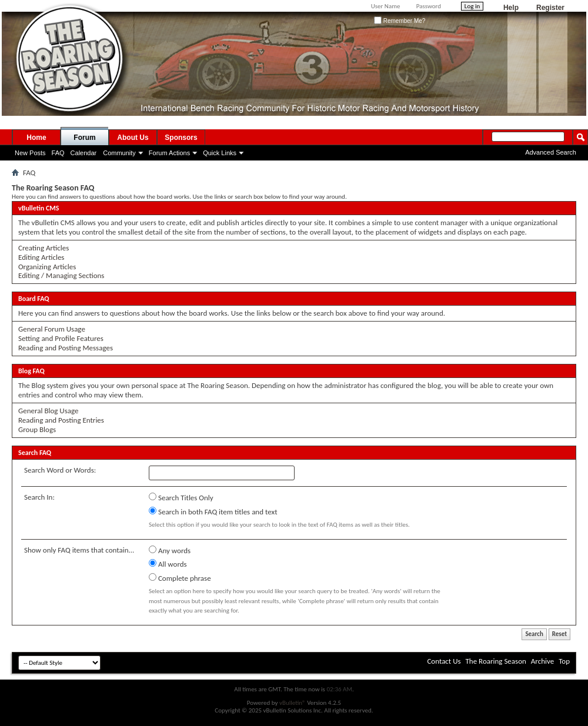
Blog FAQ (31, 371)
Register (550, 8)
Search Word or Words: (60, 470)
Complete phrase (180, 578)
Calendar (84, 153)
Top (564, 661)
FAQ (58, 153)
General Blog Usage (48, 411)
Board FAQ (34, 299)
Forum (84, 138)
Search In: (39, 497)
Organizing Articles (47, 267)
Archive (542, 661)
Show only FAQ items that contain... (79, 550)
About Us (133, 138)
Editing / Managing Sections (61, 275)
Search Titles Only (181, 497)
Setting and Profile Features (61, 338)
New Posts (30, 153)
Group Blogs (37, 429)
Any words (170, 550)
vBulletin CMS (39, 208)
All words (168, 564)
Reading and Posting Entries (61, 420)
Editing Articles (41, 257)
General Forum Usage (52, 329)
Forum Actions (169, 153)
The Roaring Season (496, 661)
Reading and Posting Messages (66, 348)
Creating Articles (44, 248)
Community (119, 153)
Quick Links (220, 153)
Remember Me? (400, 21)
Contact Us (444, 661)
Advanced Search (551, 152)
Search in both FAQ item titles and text (213, 511)
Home (36, 138)
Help (511, 8)
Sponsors (181, 138)
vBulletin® (293, 703)
